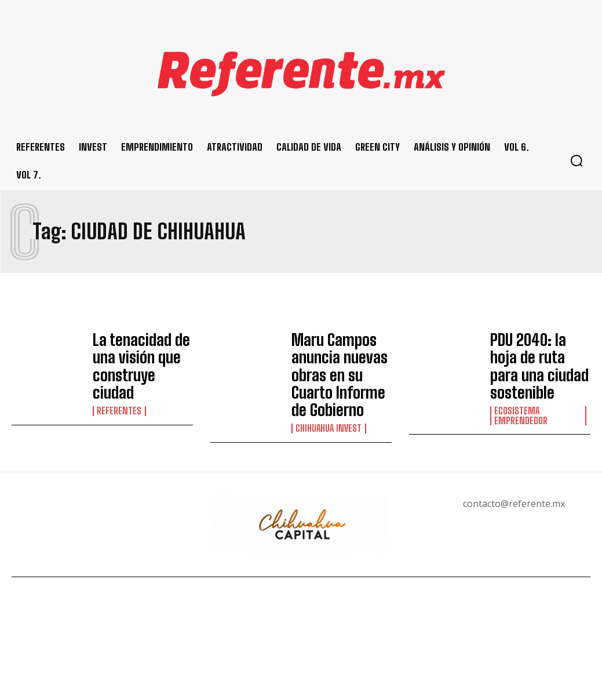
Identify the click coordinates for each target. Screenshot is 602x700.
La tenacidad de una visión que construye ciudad (141, 353)
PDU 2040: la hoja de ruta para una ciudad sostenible (539, 351)
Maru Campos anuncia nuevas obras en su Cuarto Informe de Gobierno (338, 357)
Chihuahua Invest (328, 392)
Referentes (119, 382)
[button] (577, 161)
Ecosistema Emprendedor (520, 384)
